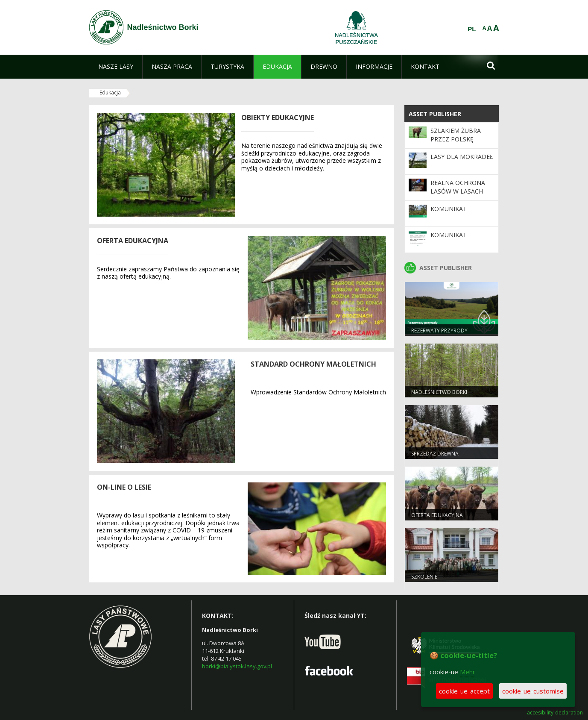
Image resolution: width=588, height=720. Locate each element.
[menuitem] (116, 67)
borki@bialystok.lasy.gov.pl (237, 666)
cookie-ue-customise (533, 691)
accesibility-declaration (555, 713)
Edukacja (110, 93)
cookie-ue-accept (464, 691)
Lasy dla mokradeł (462, 157)
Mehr (468, 672)
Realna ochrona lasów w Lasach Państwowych (458, 191)
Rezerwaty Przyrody (439, 331)
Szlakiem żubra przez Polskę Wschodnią (456, 139)
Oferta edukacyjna (437, 515)
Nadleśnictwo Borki (439, 392)
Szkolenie (424, 577)
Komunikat (449, 209)
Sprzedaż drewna (435, 454)
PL (472, 29)
